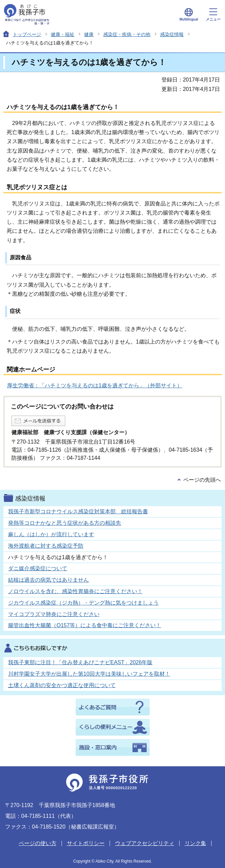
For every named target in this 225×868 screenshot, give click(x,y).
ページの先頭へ (202, 480)
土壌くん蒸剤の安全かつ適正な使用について (62, 685)
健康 (89, 34)
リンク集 (195, 843)
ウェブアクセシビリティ (145, 843)
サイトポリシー (86, 843)
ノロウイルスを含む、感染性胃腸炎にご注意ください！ (75, 591)
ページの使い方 (38, 843)
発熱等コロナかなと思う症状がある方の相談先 (65, 523)
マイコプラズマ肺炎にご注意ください (54, 614)
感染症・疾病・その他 (127, 34)
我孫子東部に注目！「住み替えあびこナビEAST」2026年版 (80, 662)
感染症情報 (172, 34)
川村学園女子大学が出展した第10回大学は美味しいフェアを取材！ (89, 674)
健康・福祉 (63, 34)
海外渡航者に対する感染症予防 (46, 546)
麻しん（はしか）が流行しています (51, 534)
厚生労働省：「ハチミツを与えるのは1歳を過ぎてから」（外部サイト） (95, 385)
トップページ (27, 34)
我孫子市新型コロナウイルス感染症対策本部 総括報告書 (78, 511)
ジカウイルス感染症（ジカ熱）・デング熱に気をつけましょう (83, 603)
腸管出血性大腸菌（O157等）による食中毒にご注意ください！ (85, 625)
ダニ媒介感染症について (38, 568)
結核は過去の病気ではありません (48, 580)
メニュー (213, 15)
